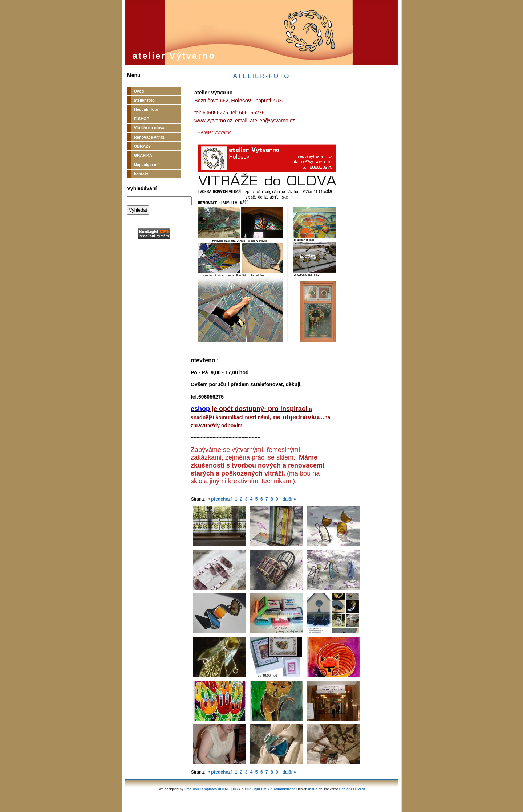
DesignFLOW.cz (352, 789)
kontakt (141, 174)
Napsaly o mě (147, 165)
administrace (285, 789)
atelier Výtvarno (174, 56)
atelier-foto (144, 100)
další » (289, 499)
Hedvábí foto (146, 109)
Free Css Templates (200, 789)
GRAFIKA (143, 155)
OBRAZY (142, 146)
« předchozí (220, 499)
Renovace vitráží (150, 137)
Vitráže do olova (149, 128)
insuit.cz (315, 789)
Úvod (139, 91)
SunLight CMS (257, 789)
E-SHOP (142, 119)
